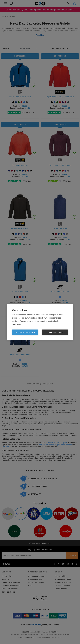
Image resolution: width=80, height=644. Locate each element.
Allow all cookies (25, 332)
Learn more (16, 325)
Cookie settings (55, 332)
